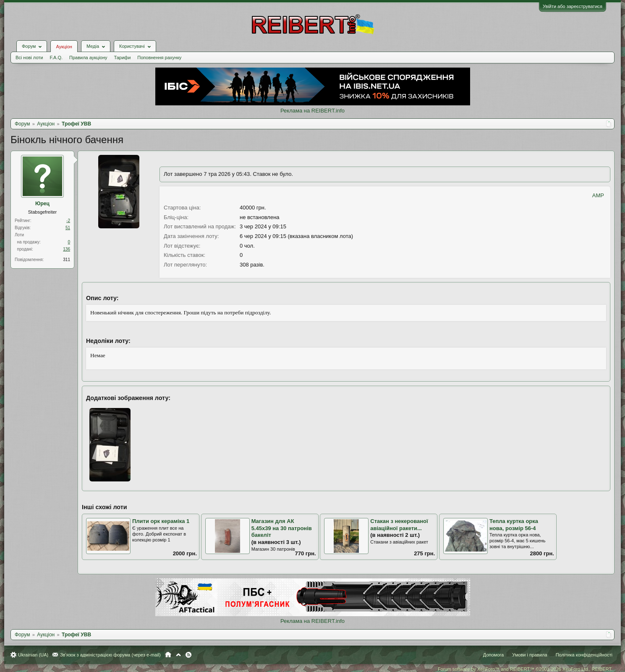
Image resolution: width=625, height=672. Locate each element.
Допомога (493, 655)
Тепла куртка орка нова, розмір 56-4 (514, 525)
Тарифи (123, 58)
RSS (188, 655)
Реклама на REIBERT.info (312, 111)
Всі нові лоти (29, 58)
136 (67, 249)
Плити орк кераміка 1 (161, 521)
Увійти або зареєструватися (573, 6)
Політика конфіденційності (584, 655)
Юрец (42, 204)
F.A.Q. (56, 58)
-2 (68, 221)
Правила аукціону (88, 58)
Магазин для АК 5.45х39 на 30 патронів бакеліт (282, 528)
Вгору (178, 655)
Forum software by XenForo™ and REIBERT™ (525, 669)
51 (68, 228)
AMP (598, 195)
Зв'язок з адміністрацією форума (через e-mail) (110, 655)
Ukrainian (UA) (33, 655)
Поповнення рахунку (159, 58)
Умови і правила (530, 655)
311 (67, 260)
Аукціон (64, 47)
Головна (168, 655)
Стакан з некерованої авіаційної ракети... (399, 525)
